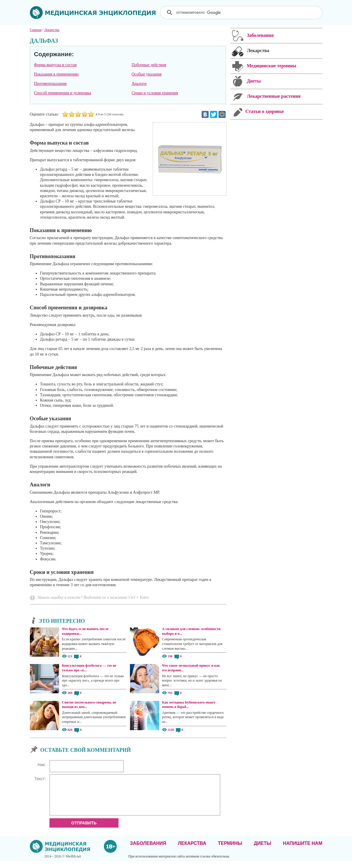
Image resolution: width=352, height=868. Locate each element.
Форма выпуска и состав (55, 65)
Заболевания (148, 850)
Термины (230, 850)
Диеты (263, 850)
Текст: (40, 779)
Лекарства (192, 850)
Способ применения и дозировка (62, 93)
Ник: (42, 765)
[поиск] (242, 13)
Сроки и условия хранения (155, 93)
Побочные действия (149, 65)
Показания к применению (56, 74)
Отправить (84, 830)
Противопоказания (50, 84)
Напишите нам (303, 850)
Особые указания (147, 74)
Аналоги (139, 84)
